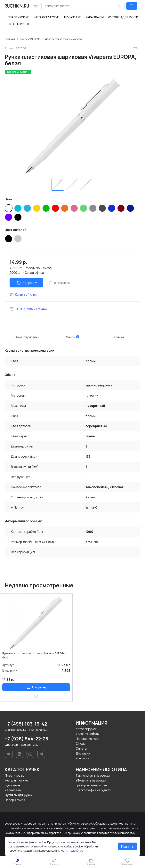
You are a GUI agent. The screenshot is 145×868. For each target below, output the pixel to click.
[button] (132, 6)
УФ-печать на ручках (91, 780)
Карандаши (13, 790)
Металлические (16, 780)
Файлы (73, 337)
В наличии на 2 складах (32, 308)
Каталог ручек (86, 729)
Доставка (83, 753)
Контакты (83, 758)
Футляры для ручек (19, 795)
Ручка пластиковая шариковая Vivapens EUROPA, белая (34, 655)
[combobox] (83, 6)
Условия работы (88, 734)
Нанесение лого (87, 739)
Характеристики (27, 337)
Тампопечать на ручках (93, 775)
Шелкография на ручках (93, 790)
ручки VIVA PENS (30, 39)
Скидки (81, 744)
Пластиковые (15, 775)
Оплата (81, 748)
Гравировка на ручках (92, 785)
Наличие (118, 337)
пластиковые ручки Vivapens (64, 39)
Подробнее (76, 850)
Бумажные (12, 785)
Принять (127, 846)
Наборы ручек (15, 800)
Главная (10, 39)
